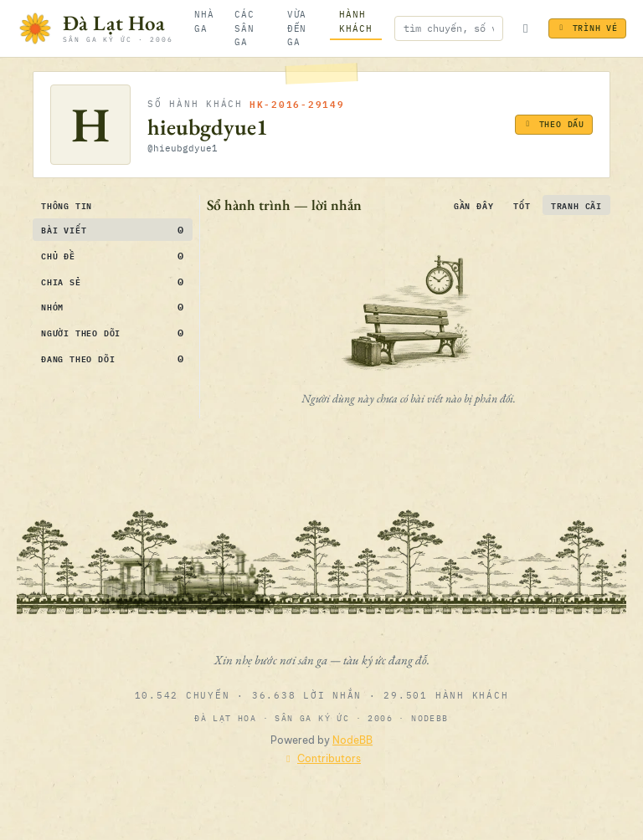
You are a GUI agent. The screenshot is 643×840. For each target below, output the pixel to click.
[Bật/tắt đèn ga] (526, 28)
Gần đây (474, 205)
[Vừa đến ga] (303, 28)
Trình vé (587, 28)
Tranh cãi (576, 205)
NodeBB (352, 740)
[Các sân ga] (251, 28)
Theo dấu (554, 124)
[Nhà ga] (204, 21)
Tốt (522, 205)
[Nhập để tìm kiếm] (449, 28)
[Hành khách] (355, 21)
